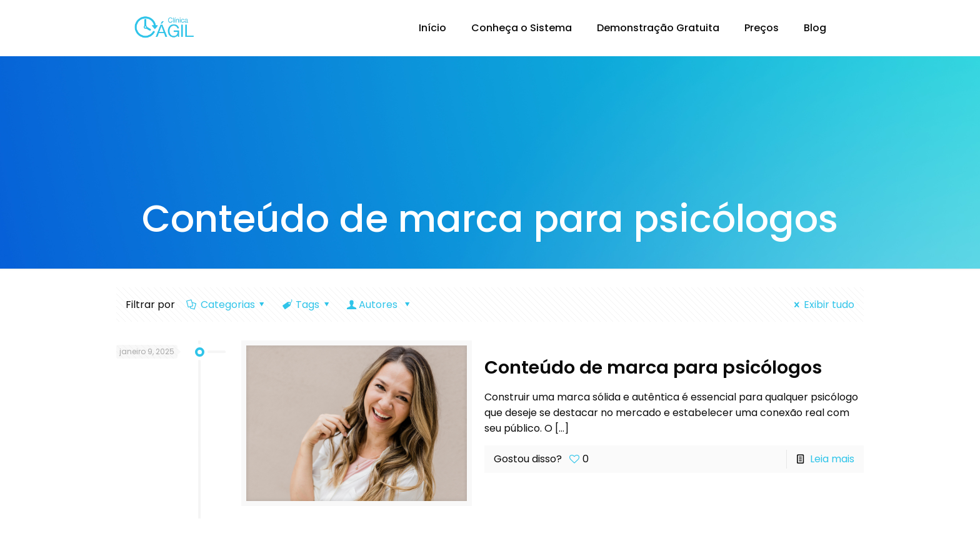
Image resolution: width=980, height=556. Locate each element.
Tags (307, 305)
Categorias (227, 305)
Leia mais (832, 459)
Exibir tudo (822, 305)
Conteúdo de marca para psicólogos (653, 367)
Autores (380, 305)
